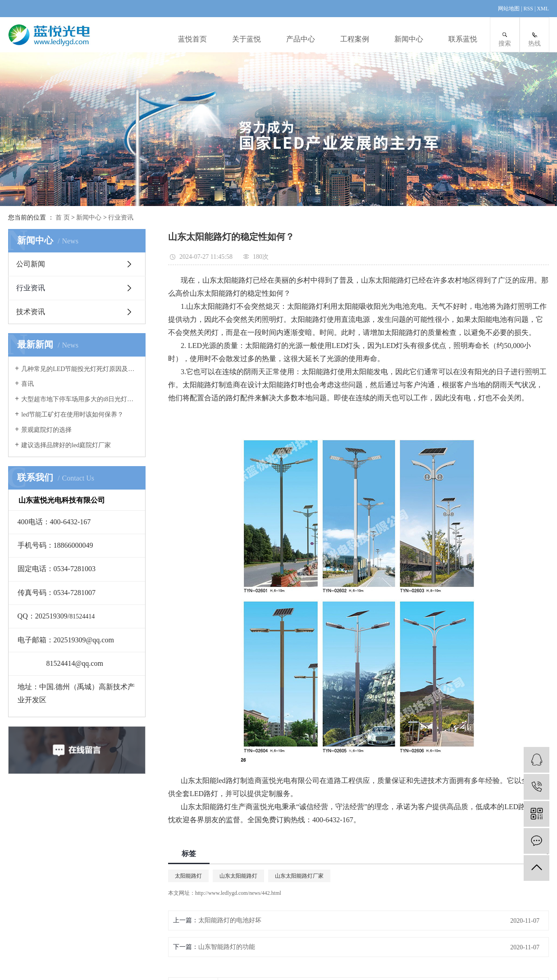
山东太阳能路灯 (238, 876)
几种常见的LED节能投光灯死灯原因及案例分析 (80, 369)
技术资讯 (31, 312)
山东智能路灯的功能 (227, 947)
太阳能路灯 (188, 876)
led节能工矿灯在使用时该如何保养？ (72, 414)
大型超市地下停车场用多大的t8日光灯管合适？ (80, 399)
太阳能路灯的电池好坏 (230, 920)
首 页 (63, 218)
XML (543, 9)
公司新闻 (31, 264)
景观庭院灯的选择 (46, 430)
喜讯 (27, 384)
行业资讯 (121, 218)
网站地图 (509, 9)
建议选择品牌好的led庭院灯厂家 (66, 445)
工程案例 (355, 39)
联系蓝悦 (463, 39)
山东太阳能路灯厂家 (299, 876)
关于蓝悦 (247, 39)
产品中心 (301, 39)
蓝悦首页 (192, 39)
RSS (528, 9)
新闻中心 (409, 39)
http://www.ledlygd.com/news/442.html (238, 893)
